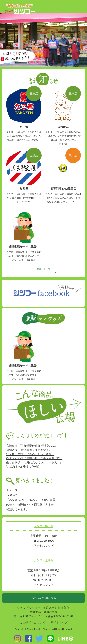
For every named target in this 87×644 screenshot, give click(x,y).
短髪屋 (24, 189)
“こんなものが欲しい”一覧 (23, 467)
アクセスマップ (44, 546)
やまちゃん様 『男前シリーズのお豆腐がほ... (34, 458)
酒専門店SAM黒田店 (63, 189)
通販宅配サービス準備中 (24, 247)
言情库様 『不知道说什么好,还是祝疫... (31, 446)
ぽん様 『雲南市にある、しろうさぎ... (30, 454)
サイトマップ (59, 622)
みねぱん (63, 127)
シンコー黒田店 (44, 526)
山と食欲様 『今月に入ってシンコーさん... (33, 462)
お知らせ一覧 (44, 269)
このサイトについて (32, 622)
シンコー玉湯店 (44, 560)
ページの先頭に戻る (44, 598)
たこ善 (24, 127)
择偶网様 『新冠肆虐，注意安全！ (27, 450)
